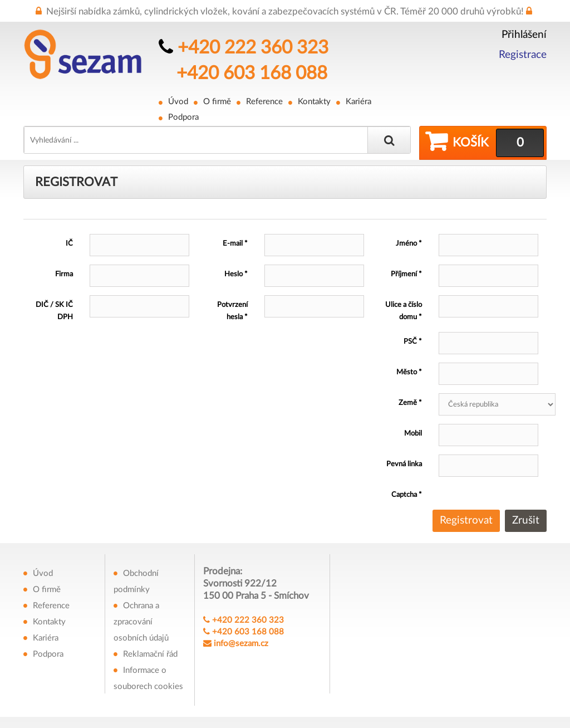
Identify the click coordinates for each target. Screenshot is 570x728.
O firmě (217, 102)
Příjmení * (406, 274)
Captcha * (407, 495)
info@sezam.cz (241, 644)
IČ (69, 244)
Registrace (523, 55)
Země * (410, 403)
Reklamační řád (150, 654)
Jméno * (409, 244)
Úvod (178, 102)
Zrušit (526, 521)
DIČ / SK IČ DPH (54, 311)
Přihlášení (524, 35)
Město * (409, 372)
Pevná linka (404, 464)
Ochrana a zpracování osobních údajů (141, 622)
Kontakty (314, 102)
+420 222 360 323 (253, 48)
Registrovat (466, 521)
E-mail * (235, 244)
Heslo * (236, 274)
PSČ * (413, 342)
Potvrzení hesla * (232, 311)
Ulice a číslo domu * (404, 311)
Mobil (413, 434)
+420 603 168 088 (252, 73)
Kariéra (358, 102)
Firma (64, 274)
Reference (264, 102)
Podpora (183, 117)
